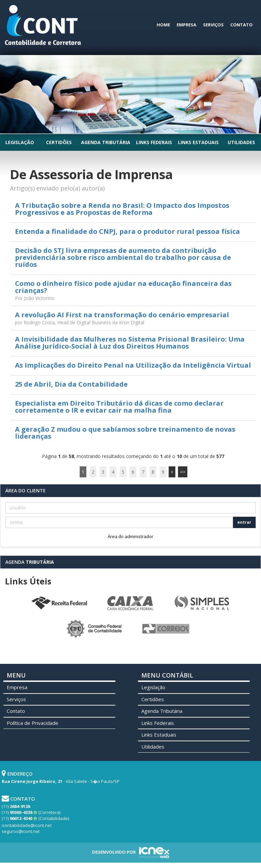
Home (163, 25)
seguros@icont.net (21, 831)
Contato (241, 25)
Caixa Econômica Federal (131, 603)
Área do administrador (130, 536)
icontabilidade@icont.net (27, 825)
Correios (166, 629)
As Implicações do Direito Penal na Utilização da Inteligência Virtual (133, 365)
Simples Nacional (202, 603)
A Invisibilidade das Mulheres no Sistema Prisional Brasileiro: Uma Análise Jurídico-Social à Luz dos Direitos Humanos (130, 343)
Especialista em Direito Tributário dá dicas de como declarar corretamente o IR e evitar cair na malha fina (119, 407)
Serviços (213, 25)
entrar (244, 522)
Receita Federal (59, 603)
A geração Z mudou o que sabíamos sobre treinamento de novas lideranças (125, 433)
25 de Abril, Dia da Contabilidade (71, 384)
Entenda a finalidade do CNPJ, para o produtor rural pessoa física (127, 231)
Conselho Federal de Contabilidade (95, 629)
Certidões (59, 142)
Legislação (20, 142)
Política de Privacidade (32, 723)
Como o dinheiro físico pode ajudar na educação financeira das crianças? (123, 287)
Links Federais (154, 142)
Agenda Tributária (106, 142)
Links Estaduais (198, 142)
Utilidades (241, 142)
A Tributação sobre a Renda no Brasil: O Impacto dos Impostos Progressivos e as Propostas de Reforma (122, 209)
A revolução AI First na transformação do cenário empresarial (122, 315)
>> (183, 472)
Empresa (186, 25)
